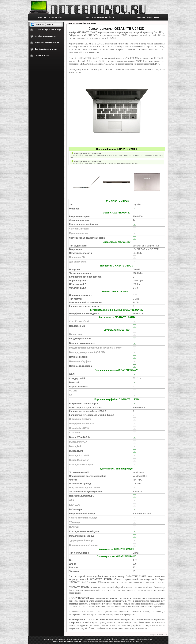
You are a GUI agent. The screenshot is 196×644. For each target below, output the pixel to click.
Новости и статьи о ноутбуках (50, 17)
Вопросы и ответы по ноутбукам (100, 17)
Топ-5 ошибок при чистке (46, 49)
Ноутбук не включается (45, 36)
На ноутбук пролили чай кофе (48, 29)
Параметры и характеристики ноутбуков (70, 642)
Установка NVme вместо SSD (48, 42)
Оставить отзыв (42, 55)
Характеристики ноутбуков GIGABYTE (81, 23)
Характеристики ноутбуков (147, 17)
